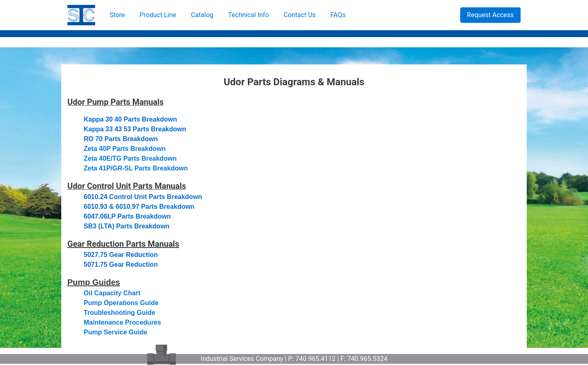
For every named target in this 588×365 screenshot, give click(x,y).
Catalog (202, 15)
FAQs (338, 15)
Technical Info (249, 15)
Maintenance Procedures (122, 322)
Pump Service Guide (116, 332)
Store (117, 15)
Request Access (490, 15)
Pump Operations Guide (121, 303)
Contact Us (300, 15)
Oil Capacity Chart (112, 293)
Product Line (158, 15)
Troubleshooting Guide (119, 313)
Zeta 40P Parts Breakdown (125, 149)
